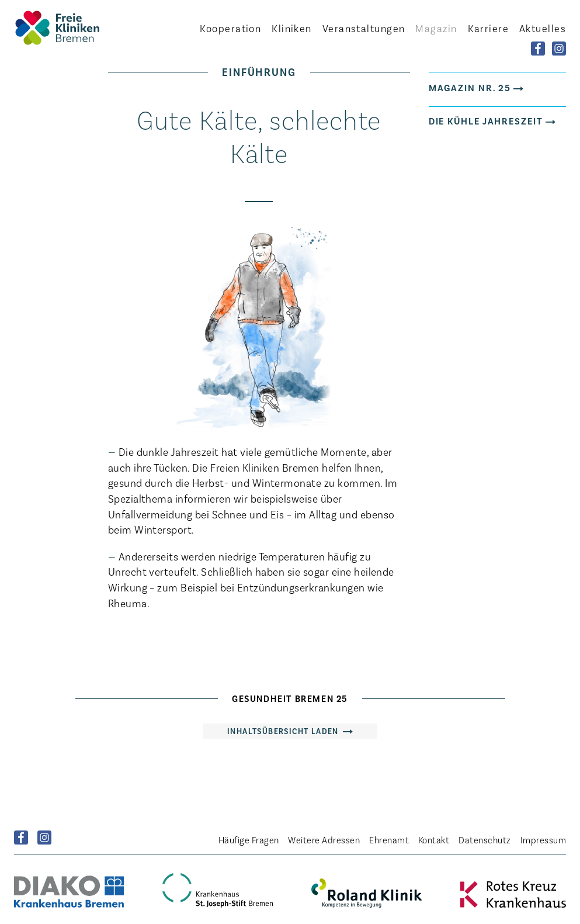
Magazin (436, 28)
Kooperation (230, 28)
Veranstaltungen (364, 28)
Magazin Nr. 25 (470, 87)
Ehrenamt (389, 840)
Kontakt (434, 840)
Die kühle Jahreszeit (486, 120)
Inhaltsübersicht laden (283, 731)
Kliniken (292, 28)
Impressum (543, 840)
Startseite (78, 28)
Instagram (44, 838)
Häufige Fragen (249, 840)
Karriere (489, 28)
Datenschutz (485, 840)
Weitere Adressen (324, 840)
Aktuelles (543, 28)
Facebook (21, 838)
